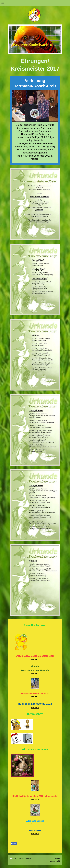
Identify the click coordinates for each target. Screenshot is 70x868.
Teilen (14, 844)
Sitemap (29, 858)
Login (58, 858)
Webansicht (55, 861)
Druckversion (17, 858)
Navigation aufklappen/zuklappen (35, 3)
